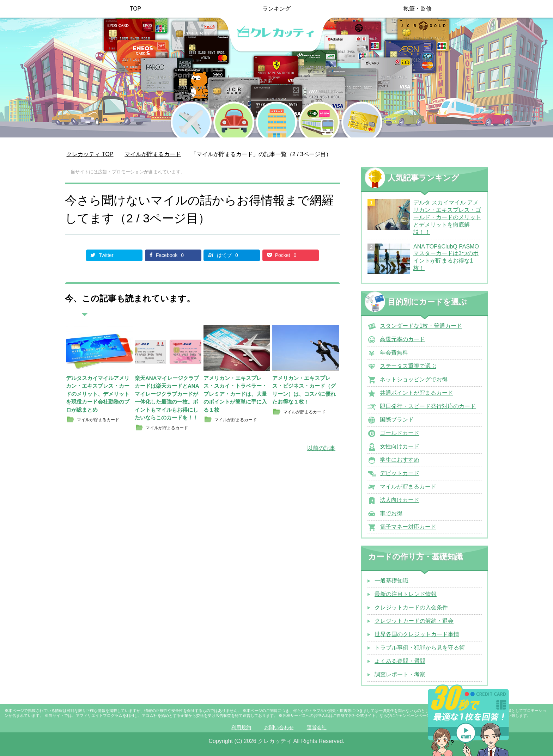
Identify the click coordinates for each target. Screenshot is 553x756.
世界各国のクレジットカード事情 (417, 634)
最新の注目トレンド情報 (406, 594)
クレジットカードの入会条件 (411, 607)
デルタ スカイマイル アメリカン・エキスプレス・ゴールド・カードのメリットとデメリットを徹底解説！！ (447, 217)
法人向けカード (400, 500)
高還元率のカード (402, 339)
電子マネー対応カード (408, 527)
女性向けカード (400, 446)
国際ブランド (397, 420)
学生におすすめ (400, 460)
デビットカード (400, 473)
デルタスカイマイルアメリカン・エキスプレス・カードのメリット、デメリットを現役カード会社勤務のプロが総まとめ (98, 394)
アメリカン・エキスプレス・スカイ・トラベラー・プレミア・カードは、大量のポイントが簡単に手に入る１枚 (235, 394)
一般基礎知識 (391, 581)
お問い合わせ (279, 727)
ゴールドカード (400, 433)
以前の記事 (321, 448)
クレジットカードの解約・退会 (414, 621)
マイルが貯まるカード (408, 487)
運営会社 (317, 727)
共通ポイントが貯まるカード (417, 393)
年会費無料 (394, 353)
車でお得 (391, 513)
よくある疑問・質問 (400, 661)
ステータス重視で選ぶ (408, 366)
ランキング (276, 9)
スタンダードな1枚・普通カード (421, 326)
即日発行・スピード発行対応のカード (428, 406)
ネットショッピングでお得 (414, 379)
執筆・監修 (418, 9)
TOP (136, 9)
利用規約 (241, 727)
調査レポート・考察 (400, 674)
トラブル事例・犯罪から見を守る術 (420, 648)
